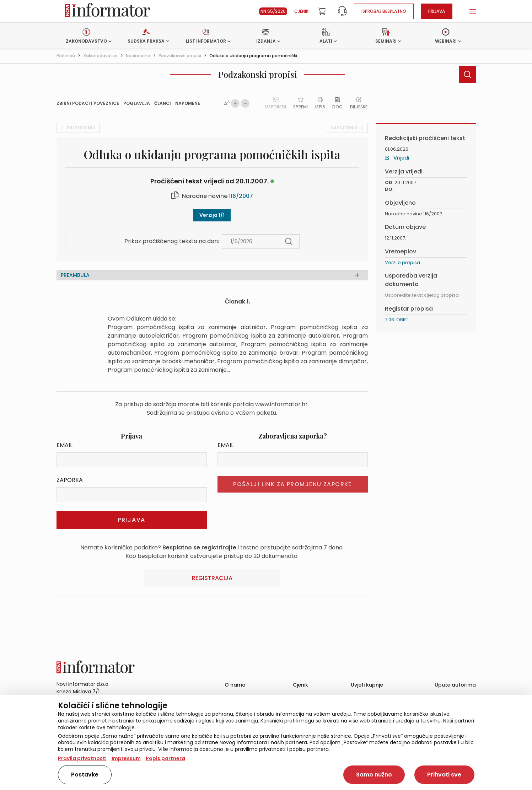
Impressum (126, 758)
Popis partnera (165, 758)
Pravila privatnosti (82, 758)
